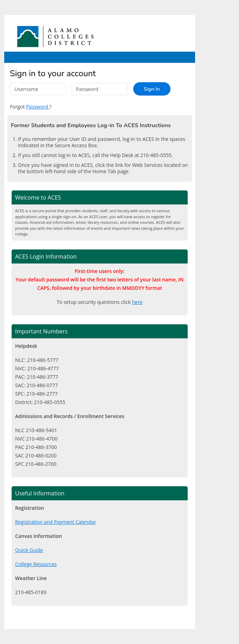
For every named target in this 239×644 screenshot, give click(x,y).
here (137, 302)
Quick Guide (29, 550)
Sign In (152, 89)
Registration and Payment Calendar (56, 522)
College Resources (36, 564)
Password (38, 107)
